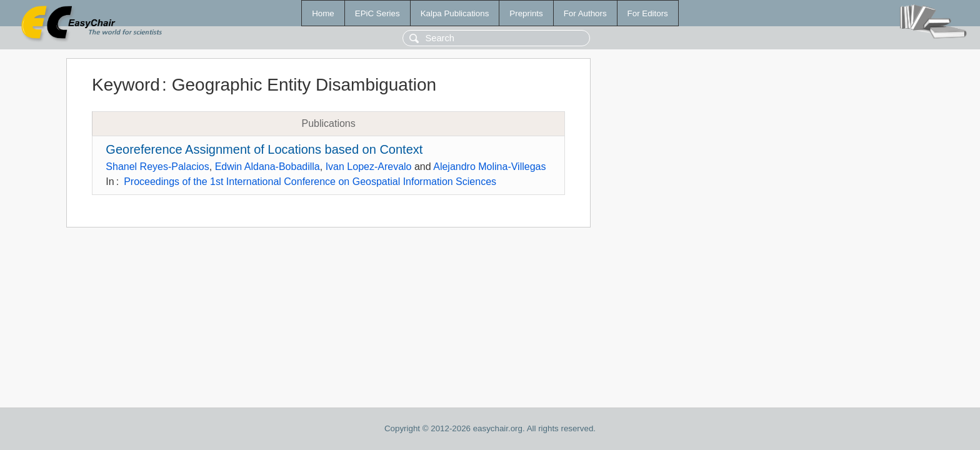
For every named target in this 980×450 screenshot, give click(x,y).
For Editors (648, 13)
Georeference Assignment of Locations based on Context (264, 149)
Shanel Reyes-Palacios (157, 167)
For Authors (585, 13)
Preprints (526, 13)
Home (323, 13)
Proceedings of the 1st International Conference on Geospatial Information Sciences (310, 182)
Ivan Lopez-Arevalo (369, 167)
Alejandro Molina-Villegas (489, 167)
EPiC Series (377, 13)
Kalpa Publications (455, 13)
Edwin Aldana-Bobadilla (267, 167)
